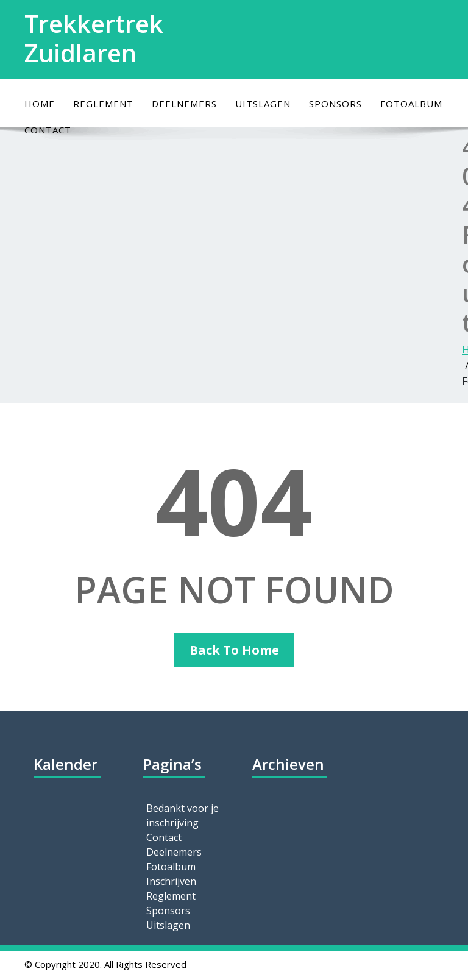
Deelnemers (184, 104)
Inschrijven (171, 881)
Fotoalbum (411, 104)
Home (40, 104)
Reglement (103, 104)
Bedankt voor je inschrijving (183, 815)
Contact (164, 837)
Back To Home (234, 650)
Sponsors (335, 104)
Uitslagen (263, 104)
